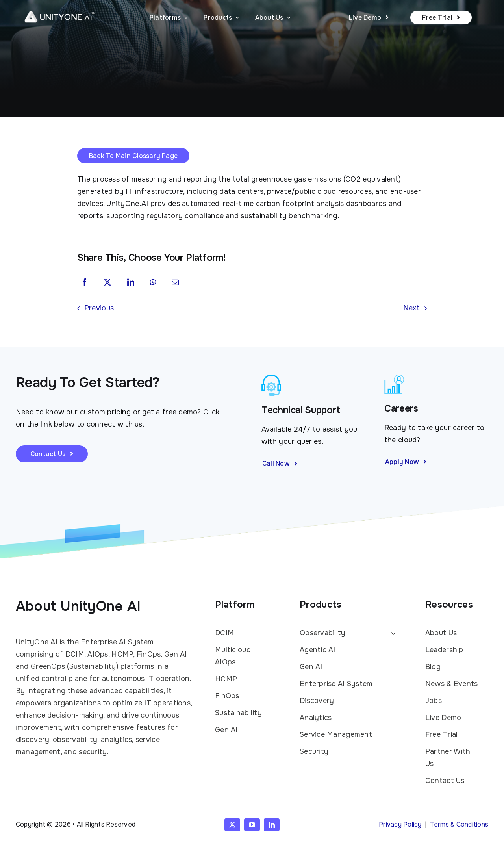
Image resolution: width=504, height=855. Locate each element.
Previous (99, 308)
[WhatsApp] (153, 283)
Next (411, 308)
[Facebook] (85, 283)
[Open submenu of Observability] (392, 633)
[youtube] (252, 825)
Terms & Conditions (459, 824)
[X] (107, 283)
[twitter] (232, 825)
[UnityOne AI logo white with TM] (60, 8)
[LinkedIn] (131, 283)
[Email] (175, 283)
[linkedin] (272, 825)
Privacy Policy (400, 824)
